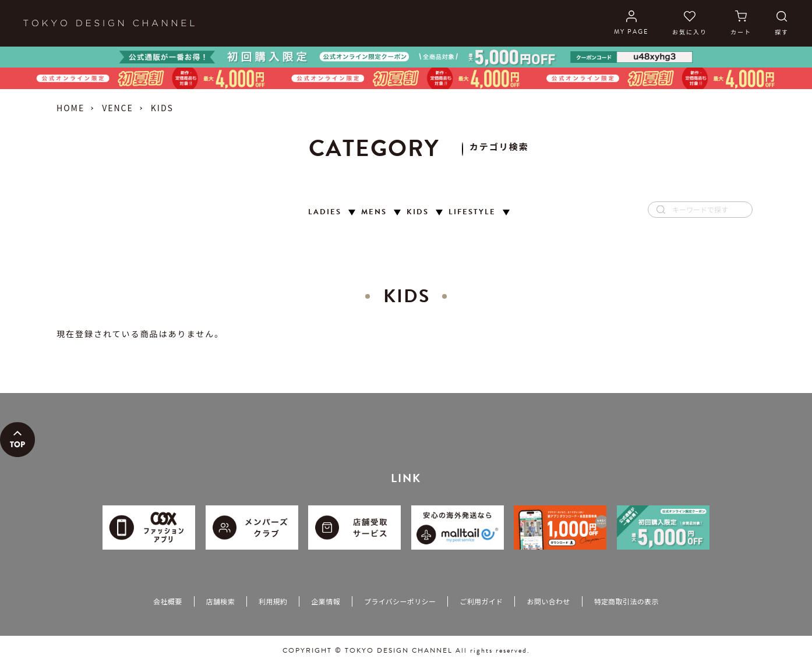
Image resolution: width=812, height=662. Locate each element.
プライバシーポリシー (400, 601)
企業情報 (325, 601)
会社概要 (167, 601)
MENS (374, 212)
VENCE (118, 108)
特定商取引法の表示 (626, 601)
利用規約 (273, 601)
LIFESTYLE (472, 212)
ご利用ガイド (481, 601)
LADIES (325, 212)
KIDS (418, 212)
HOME (70, 108)
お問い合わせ (548, 601)
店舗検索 (220, 601)
